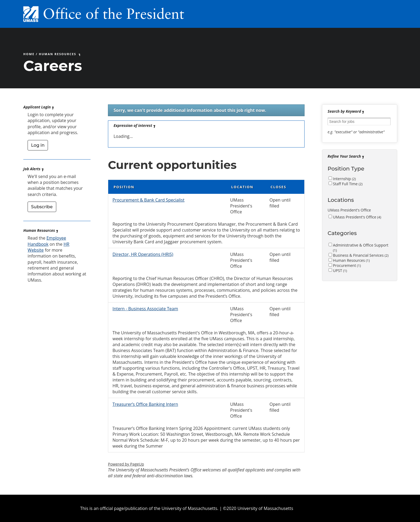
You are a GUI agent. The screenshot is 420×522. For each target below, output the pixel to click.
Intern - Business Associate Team (145, 309)
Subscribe (42, 207)
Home (29, 54)
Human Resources (58, 54)
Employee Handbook (47, 241)
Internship (344, 179)
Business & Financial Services (361, 255)
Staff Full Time (348, 184)
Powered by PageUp (126, 464)
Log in (38, 145)
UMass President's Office (357, 217)
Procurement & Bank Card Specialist (149, 200)
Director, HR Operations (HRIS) (143, 254)
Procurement (347, 265)
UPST (340, 271)
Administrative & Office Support (361, 248)
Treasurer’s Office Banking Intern (145, 404)
